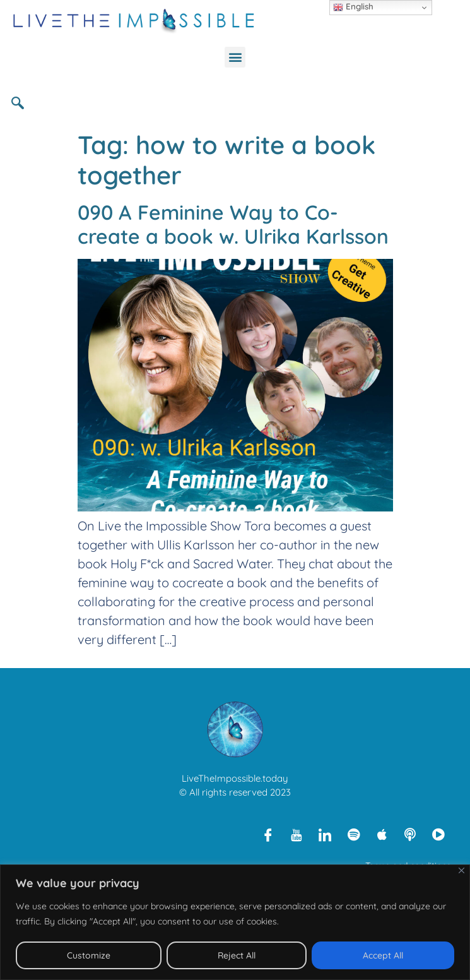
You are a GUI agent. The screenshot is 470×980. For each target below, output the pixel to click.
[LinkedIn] (325, 834)
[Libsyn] (410, 834)
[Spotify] (353, 834)
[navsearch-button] (22, 102)
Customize (89, 955)
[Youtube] (297, 834)
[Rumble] (438, 834)
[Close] (461, 870)
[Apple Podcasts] (382, 834)
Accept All (383, 955)
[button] (235, 57)
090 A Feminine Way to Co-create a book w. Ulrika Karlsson (233, 224)
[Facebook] (268, 834)
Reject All (237, 955)
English (353, 7)
